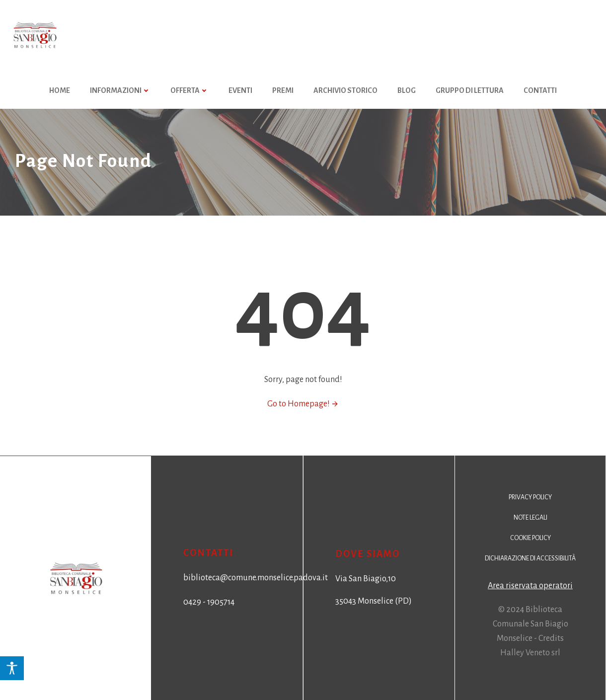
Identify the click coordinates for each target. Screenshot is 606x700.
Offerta (189, 90)
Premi (283, 90)
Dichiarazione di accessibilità (530, 558)
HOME (60, 90)
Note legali (530, 518)
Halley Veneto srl (530, 653)
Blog (407, 90)
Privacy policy (530, 497)
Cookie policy (530, 538)
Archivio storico (345, 90)
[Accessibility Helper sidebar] (12, 668)
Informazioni (120, 90)
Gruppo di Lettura (470, 90)
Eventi (240, 90)
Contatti (540, 90)
